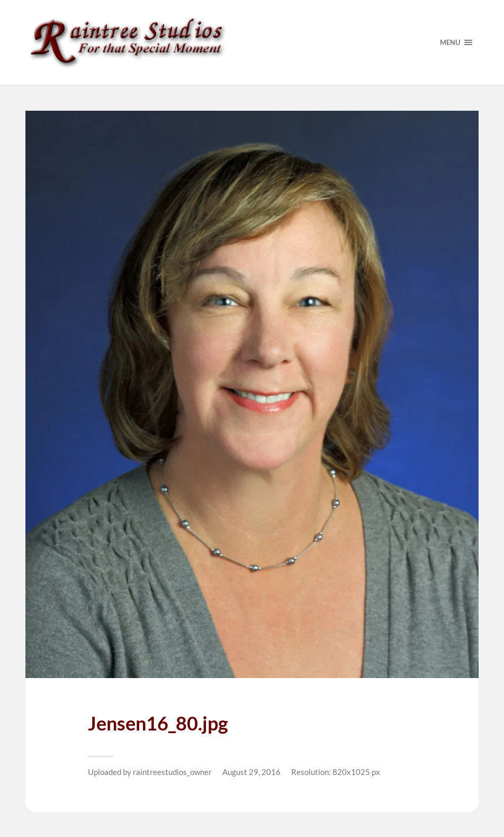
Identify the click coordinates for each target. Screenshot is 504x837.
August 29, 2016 (251, 772)
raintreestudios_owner (172, 772)
